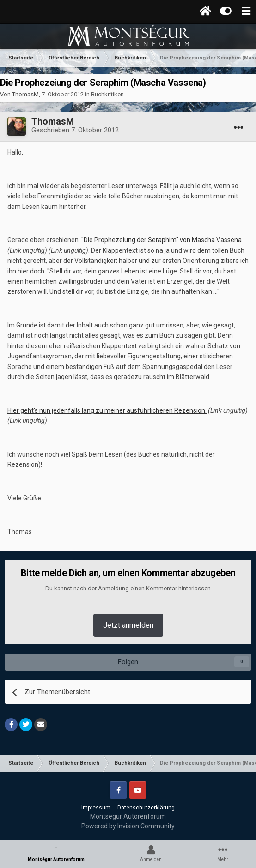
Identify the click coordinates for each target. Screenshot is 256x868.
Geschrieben (75, 130)
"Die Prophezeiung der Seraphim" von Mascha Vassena (162, 240)
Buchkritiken (107, 94)
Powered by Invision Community (128, 826)
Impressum (96, 808)
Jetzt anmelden (128, 625)
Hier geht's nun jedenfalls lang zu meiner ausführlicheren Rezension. (107, 410)
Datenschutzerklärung (146, 808)
